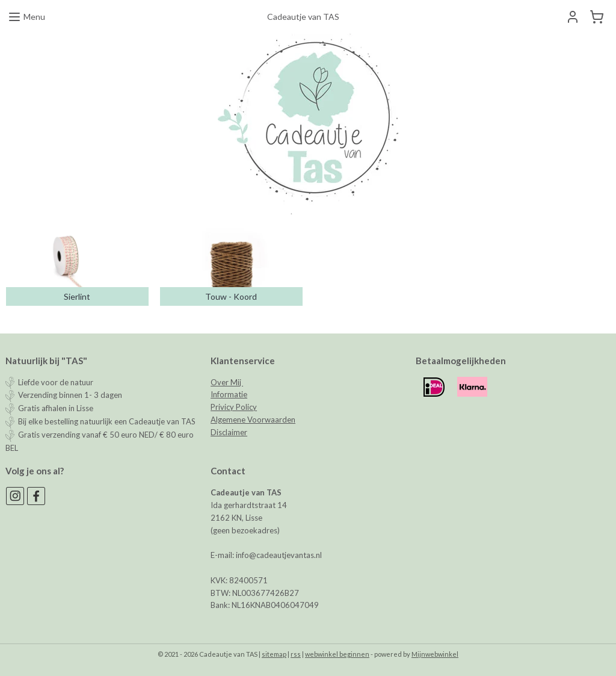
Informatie (229, 394)
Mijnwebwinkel (435, 654)
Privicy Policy (234, 407)
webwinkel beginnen (337, 654)
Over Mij (227, 382)
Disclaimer (229, 432)
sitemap (274, 654)
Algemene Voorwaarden (253, 420)
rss (296, 654)
